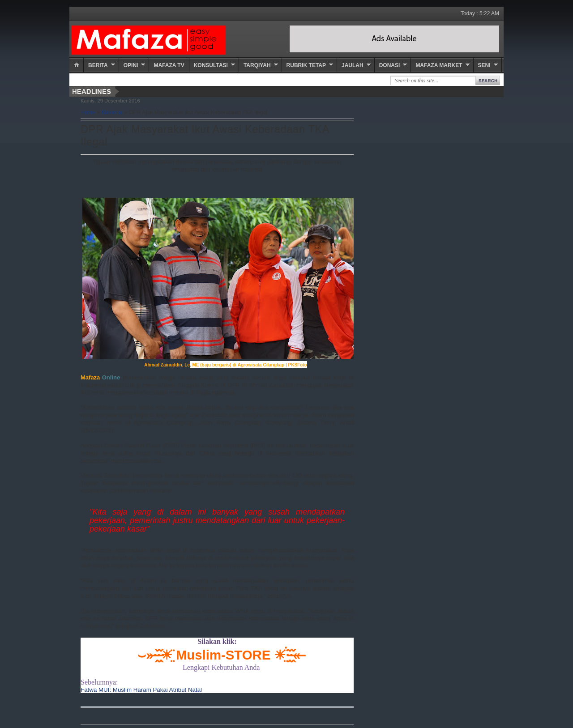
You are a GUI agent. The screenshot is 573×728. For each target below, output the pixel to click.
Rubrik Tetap (306, 65)
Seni (484, 65)
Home (88, 112)
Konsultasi (211, 65)
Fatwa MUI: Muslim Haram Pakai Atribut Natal (141, 690)
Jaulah (353, 65)
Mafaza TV (169, 65)
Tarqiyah (257, 65)
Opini (131, 65)
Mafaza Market (439, 65)
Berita (98, 65)
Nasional (112, 112)
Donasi (390, 65)
